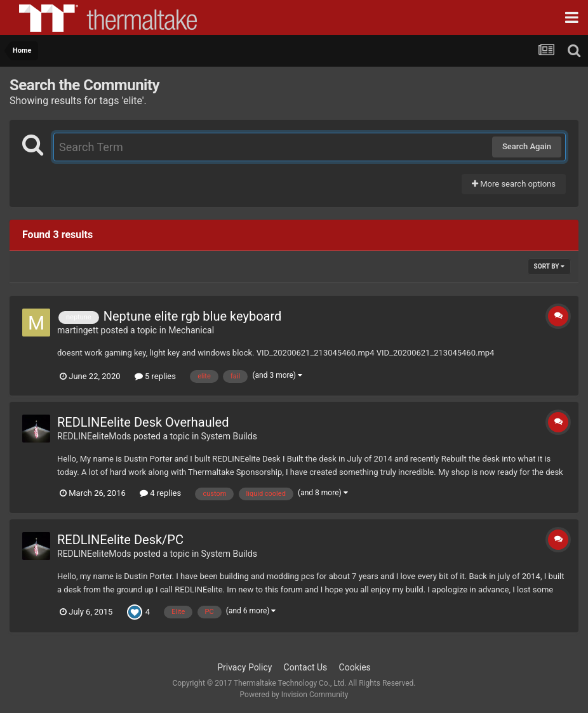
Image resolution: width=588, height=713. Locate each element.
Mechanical (191, 330)
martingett (78, 330)
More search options (514, 184)
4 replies (160, 493)
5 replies (155, 376)
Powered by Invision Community (294, 695)
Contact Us (306, 667)
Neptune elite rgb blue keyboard (193, 316)
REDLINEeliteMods (94, 436)
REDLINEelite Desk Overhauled (143, 422)
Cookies (355, 667)
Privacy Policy (244, 667)
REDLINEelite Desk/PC (120, 540)
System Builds (229, 436)
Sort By (549, 266)
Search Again (527, 146)
